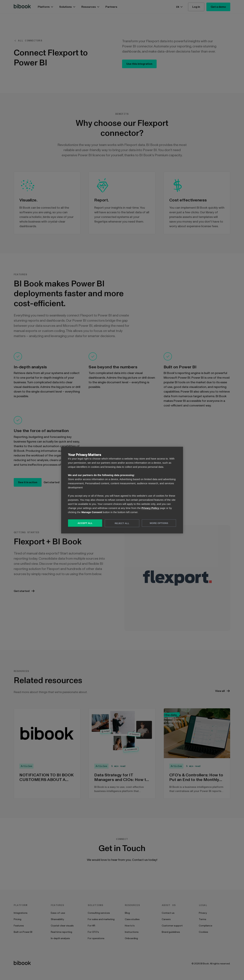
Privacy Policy (150, 508)
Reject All (122, 523)
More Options (159, 523)
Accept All (85, 523)
